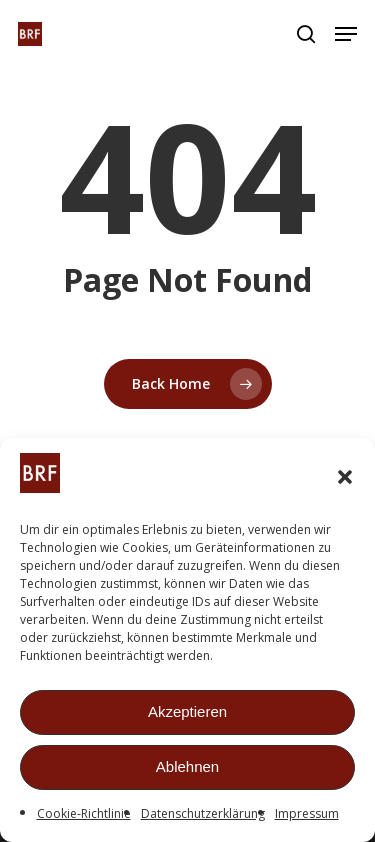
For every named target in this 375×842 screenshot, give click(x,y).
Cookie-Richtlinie (84, 816)
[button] (345, 480)
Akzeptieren (187, 715)
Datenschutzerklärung (203, 816)
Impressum (307, 816)
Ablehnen (187, 770)
